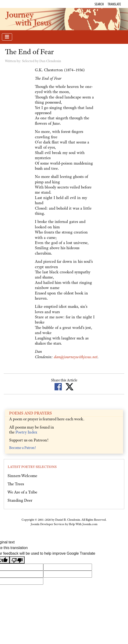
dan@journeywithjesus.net (76, 357)
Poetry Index (26, 432)
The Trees (16, 484)
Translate (114, 4)
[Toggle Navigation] (7, 37)
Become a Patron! (22, 448)
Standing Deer (20, 500)
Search (99, 4)
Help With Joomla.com (83, 524)
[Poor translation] (17, 560)
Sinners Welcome (22, 476)
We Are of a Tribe (22, 492)
